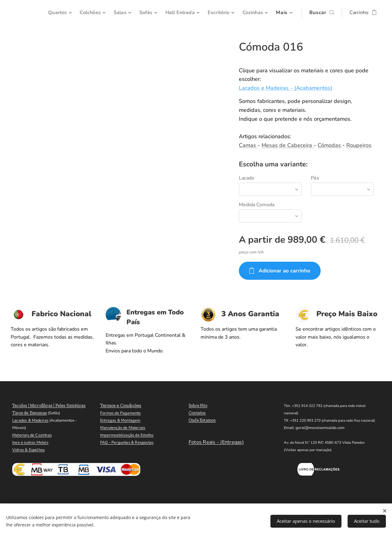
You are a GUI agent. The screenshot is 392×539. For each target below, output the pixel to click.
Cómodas (330, 145)
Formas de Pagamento (121, 413)
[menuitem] (51, 13)
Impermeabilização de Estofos (127, 435)
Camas (248, 145)
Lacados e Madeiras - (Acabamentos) (286, 88)
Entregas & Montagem (120, 420)
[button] (322, 13)
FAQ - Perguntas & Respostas (127, 442)
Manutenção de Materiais (123, 428)
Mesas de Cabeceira (288, 145)
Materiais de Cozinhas (32, 435)
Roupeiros (359, 145)
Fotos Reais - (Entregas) (216, 442)
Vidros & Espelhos (28, 450)
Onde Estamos (202, 420)
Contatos (197, 413)
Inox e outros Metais (30, 442)
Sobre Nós (198, 406)
